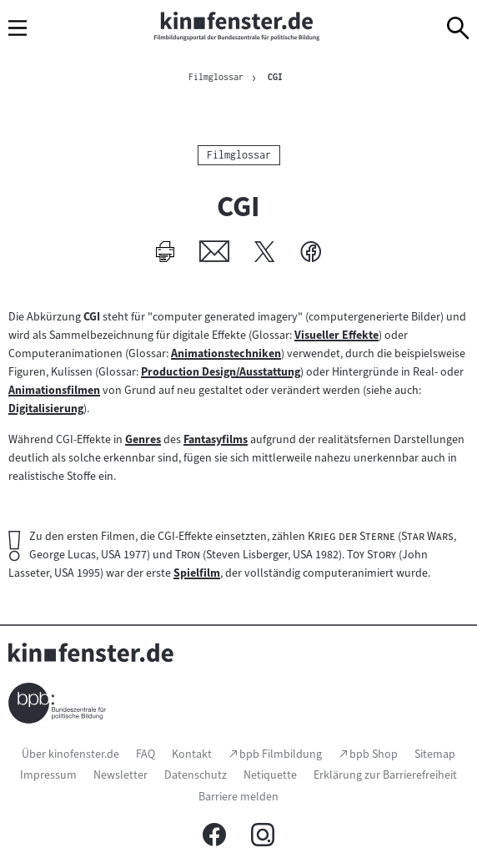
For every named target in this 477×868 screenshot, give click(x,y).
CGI (275, 77)
